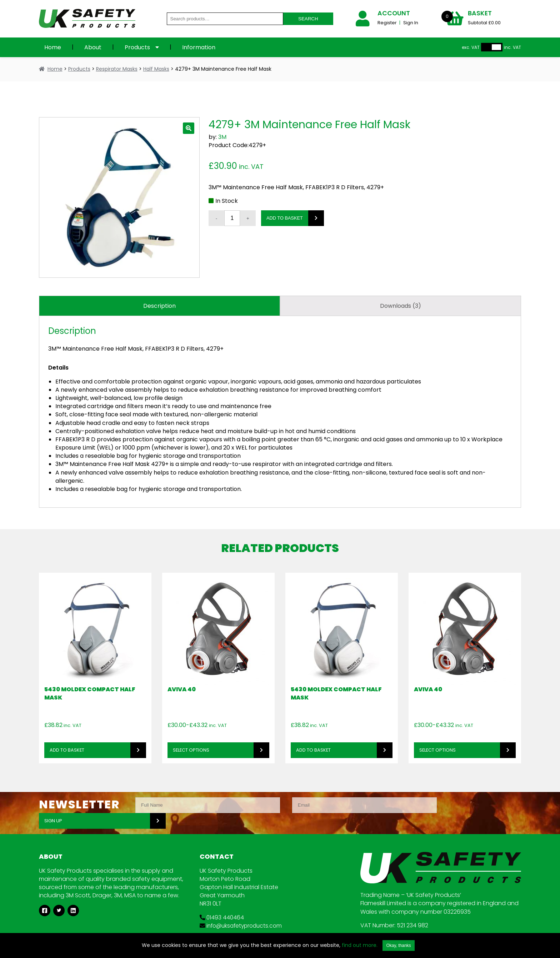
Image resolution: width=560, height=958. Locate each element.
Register (388, 23)
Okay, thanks (398, 946)
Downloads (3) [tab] (401, 306)
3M (222, 137)
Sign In (411, 23)
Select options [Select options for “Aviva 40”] (191, 750)
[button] (189, 128)
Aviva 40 (182, 689)
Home (53, 47)
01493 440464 (222, 902)
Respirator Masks (117, 69)
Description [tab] (159, 306)
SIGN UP (463, 805)
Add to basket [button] (67, 750)
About (93, 47)
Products (137, 47)
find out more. (360, 945)
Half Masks (156, 69)
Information (199, 47)
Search (308, 19)
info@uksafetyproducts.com (243, 910)
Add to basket (285, 218)
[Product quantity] (232, 218)
